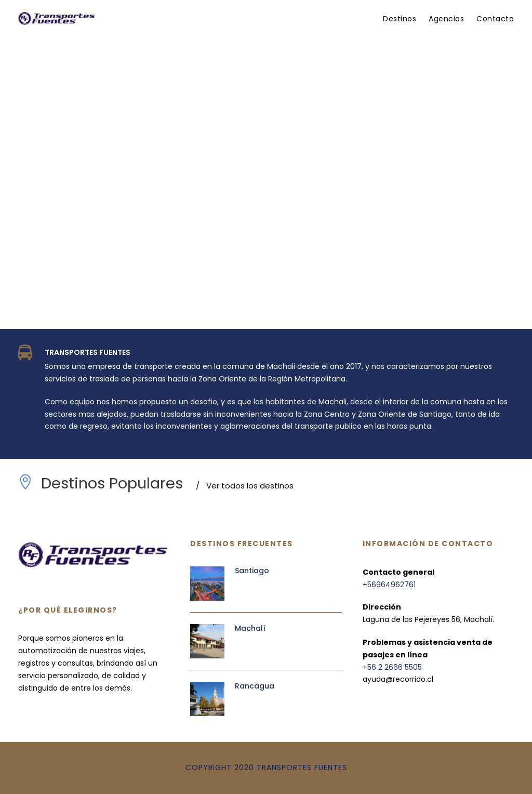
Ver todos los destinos (245, 486)
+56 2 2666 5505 (392, 667)
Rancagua (255, 686)
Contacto (495, 19)
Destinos (400, 19)
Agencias (446, 19)
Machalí (250, 628)
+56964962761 (389, 585)
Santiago (252, 571)
